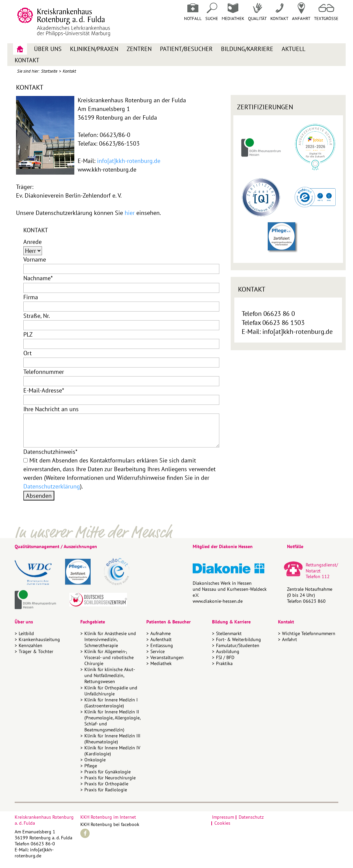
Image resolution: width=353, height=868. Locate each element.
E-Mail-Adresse (44, 390)
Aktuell (293, 49)
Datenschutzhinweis (50, 452)
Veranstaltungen (167, 657)
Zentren (139, 49)
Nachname (38, 278)
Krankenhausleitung (39, 639)
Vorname (35, 259)
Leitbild (26, 633)
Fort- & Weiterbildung (238, 639)
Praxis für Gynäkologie (107, 772)
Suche (212, 12)
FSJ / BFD (225, 657)
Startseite (49, 71)
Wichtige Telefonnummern (309, 633)
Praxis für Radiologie (106, 790)
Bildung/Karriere (247, 49)
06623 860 (314, 601)
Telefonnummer (44, 372)
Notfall (193, 12)
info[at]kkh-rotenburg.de (129, 161)
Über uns (48, 49)
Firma (31, 297)
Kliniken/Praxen (94, 49)
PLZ (28, 334)
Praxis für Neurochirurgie (110, 778)
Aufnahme (160, 633)
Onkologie (95, 760)
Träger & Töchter (36, 651)
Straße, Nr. (37, 316)
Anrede (32, 242)
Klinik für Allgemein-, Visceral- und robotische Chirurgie (109, 657)
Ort (27, 353)
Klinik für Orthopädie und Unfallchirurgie (111, 691)
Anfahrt (301, 12)
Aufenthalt (161, 639)
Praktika (224, 663)
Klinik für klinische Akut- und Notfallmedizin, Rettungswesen (109, 675)
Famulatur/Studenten (238, 645)
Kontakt (27, 60)
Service (157, 651)
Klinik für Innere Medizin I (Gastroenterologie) (111, 703)
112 (326, 576)
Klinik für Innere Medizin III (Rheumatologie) (112, 739)
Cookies (222, 823)
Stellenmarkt (229, 633)
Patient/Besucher (186, 49)
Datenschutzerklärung (52, 486)
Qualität (257, 12)
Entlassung (162, 645)
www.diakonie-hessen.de (218, 601)
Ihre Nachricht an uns (51, 409)
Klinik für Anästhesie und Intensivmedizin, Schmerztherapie (110, 639)
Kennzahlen (30, 645)
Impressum (223, 817)
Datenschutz (251, 817)
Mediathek (233, 12)
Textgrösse (326, 12)
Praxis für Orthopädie (106, 784)
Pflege (91, 766)
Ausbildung (228, 651)
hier (130, 213)
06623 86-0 (43, 844)
